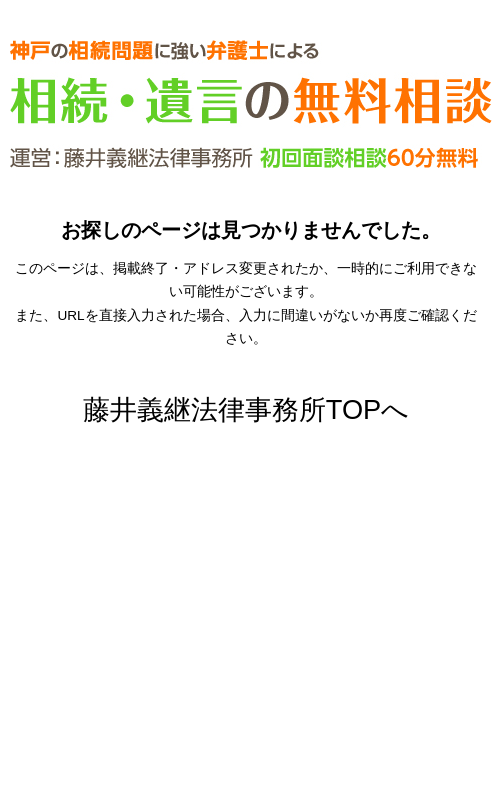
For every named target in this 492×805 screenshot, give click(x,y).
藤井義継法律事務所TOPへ (246, 409)
